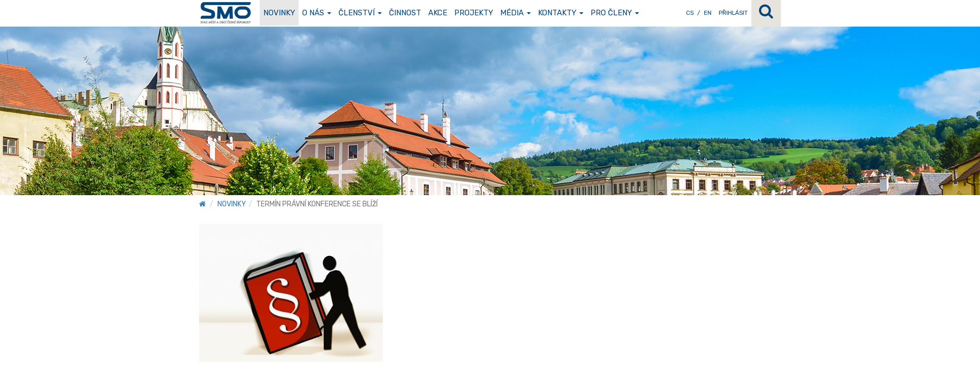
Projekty (474, 13)
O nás (317, 13)
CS (690, 13)
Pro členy (615, 13)
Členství (360, 13)
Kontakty (561, 13)
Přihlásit (733, 13)
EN (708, 13)
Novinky (279, 13)
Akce (438, 13)
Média (516, 13)
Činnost (405, 13)
